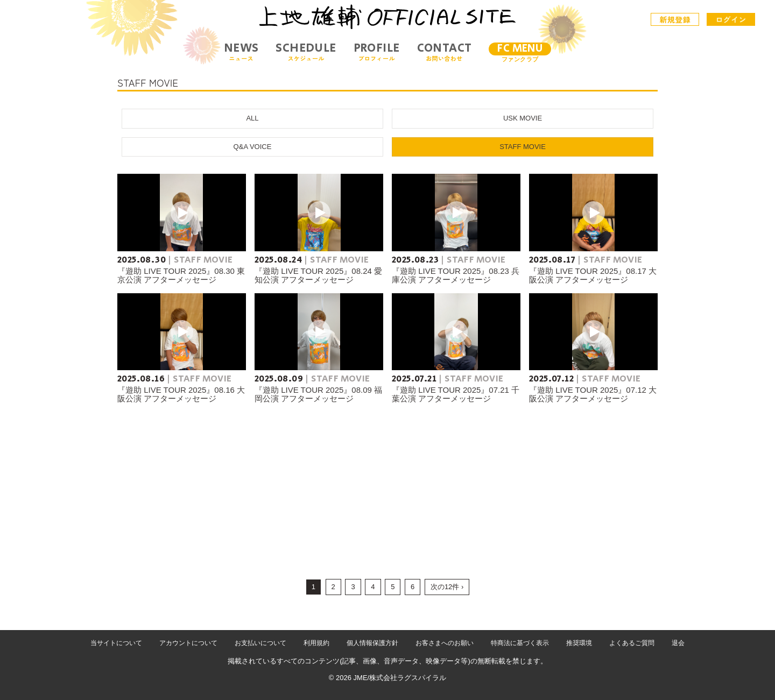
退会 (678, 643)
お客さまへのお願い (445, 643)
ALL (252, 118)
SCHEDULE (306, 52)
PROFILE (377, 52)
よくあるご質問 (632, 643)
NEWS (241, 52)
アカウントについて (188, 643)
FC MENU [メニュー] (520, 49)
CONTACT (445, 52)
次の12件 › (447, 587)
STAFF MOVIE (523, 147)
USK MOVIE (523, 118)
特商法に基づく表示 (520, 643)
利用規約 (316, 643)
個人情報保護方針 (372, 643)
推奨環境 (579, 643)
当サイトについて (116, 643)
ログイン (731, 19)
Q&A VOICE (253, 147)
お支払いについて (260, 643)
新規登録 (675, 19)
